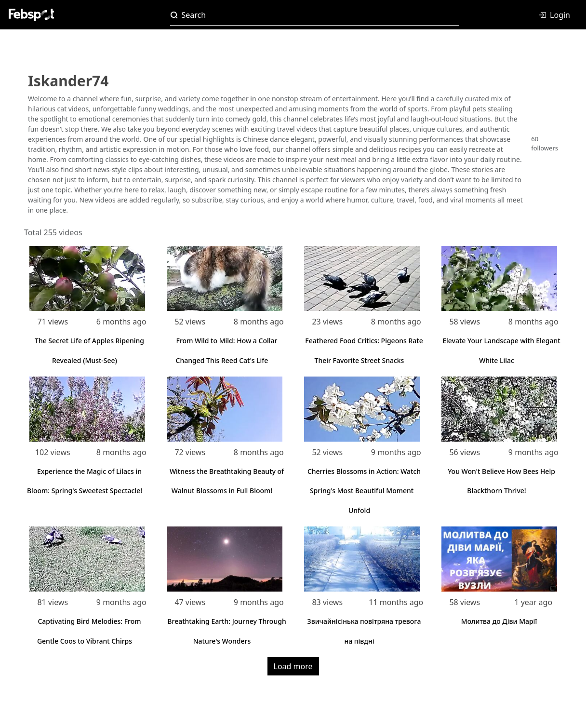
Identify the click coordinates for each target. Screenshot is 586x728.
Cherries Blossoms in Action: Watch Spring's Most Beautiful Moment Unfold (364, 491)
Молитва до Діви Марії (499, 621)
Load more (293, 666)
